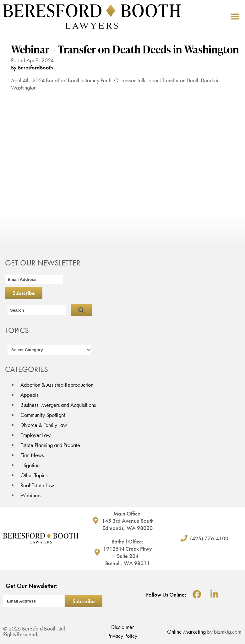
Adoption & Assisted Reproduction (57, 385)
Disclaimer (122, 627)
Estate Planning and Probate (50, 445)
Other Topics (34, 475)
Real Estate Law (37, 485)
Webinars (31, 495)
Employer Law (35, 435)
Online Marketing (186, 632)
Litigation (30, 465)
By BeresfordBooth (32, 67)
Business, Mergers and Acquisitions (58, 405)
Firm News (32, 455)
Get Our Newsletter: (32, 586)
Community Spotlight (43, 415)
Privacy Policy (122, 636)
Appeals (29, 395)
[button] (235, 16)
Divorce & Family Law (44, 425)
